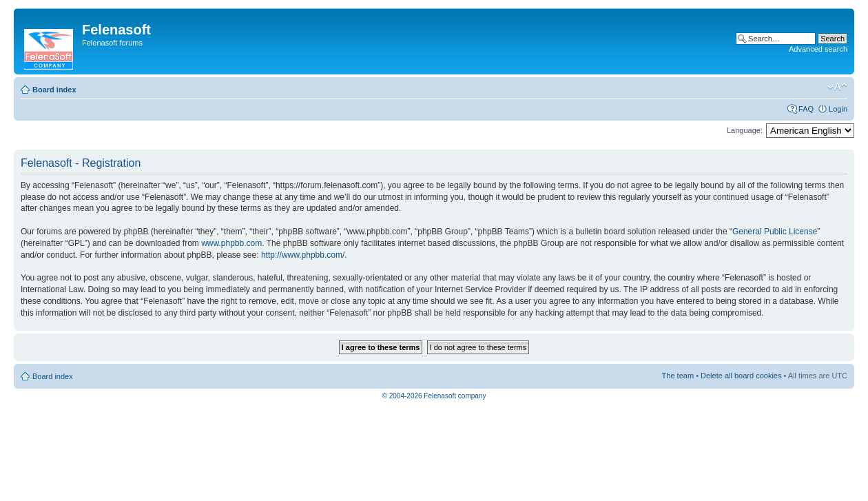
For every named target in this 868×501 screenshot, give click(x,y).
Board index (54, 90)
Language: (745, 130)
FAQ (806, 109)
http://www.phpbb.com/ (303, 255)
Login (838, 109)
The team (678, 376)
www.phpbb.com (231, 243)
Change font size (837, 87)
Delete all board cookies (741, 376)
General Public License (775, 232)
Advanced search (818, 49)
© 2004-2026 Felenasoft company (434, 396)
